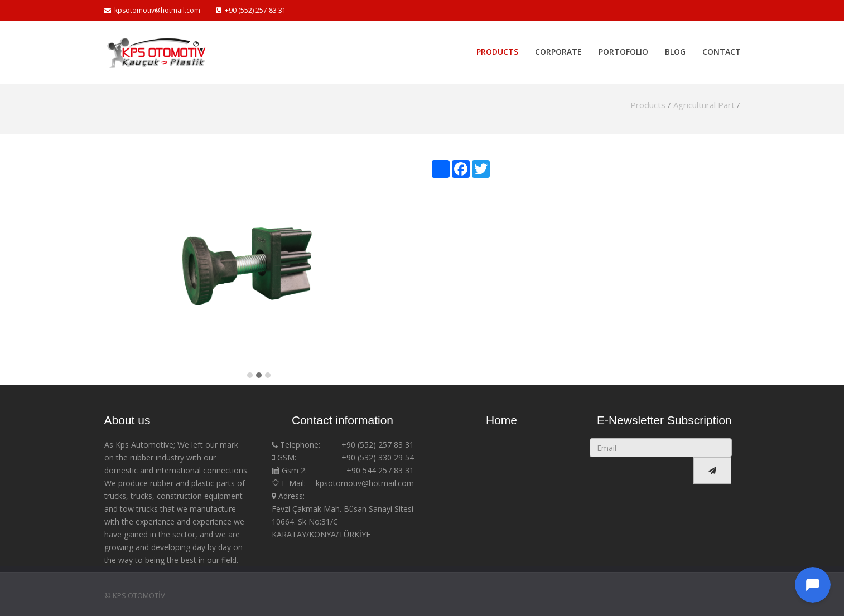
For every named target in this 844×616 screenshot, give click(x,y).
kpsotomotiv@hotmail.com (152, 10)
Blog (675, 48)
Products (497, 48)
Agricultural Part (704, 105)
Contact (722, 48)
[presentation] (643, 471)
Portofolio (623, 48)
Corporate (558, 48)
